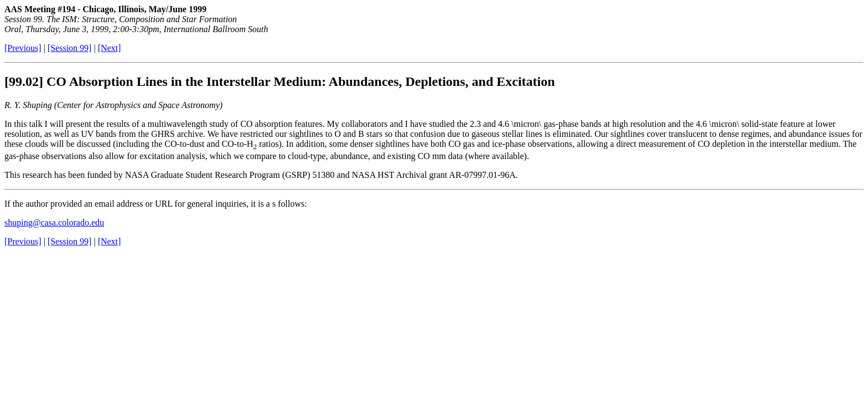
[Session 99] (70, 48)
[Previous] (23, 48)
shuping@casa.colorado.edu (54, 222)
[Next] (110, 48)
